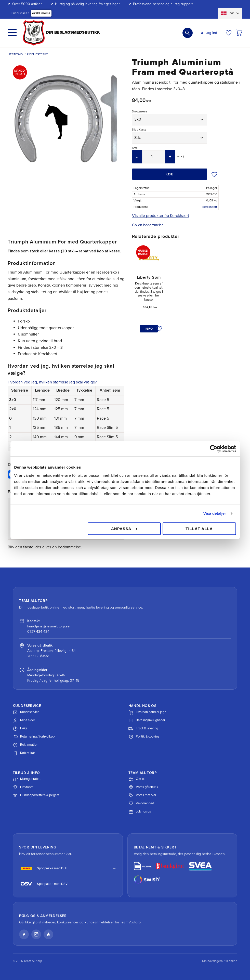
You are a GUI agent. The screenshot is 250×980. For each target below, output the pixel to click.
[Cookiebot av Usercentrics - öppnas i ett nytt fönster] (214, 449)
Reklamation (25, 745)
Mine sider (24, 720)
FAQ (20, 729)
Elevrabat (23, 787)
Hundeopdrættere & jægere (36, 795)
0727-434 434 (38, 632)
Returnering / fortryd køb (34, 737)
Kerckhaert (210, 207)
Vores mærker (142, 795)
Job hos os (140, 812)
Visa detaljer (215, 513)
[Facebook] (24, 934)
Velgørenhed (141, 804)
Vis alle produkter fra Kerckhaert (161, 216)
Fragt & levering (143, 729)
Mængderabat (27, 779)
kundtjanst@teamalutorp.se (48, 626)
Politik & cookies (144, 737)
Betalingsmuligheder (147, 720)
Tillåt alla (199, 529)
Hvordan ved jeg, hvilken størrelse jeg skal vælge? (52, 382)
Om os (137, 779)
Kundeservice (26, 712)
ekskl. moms (41, 13)
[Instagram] (36, 934)
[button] (12, 33)
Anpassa (124, 529)
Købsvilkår (24, 753)
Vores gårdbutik (143, 787)
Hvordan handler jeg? (147, 712)
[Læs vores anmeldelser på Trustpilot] (48, 934)
